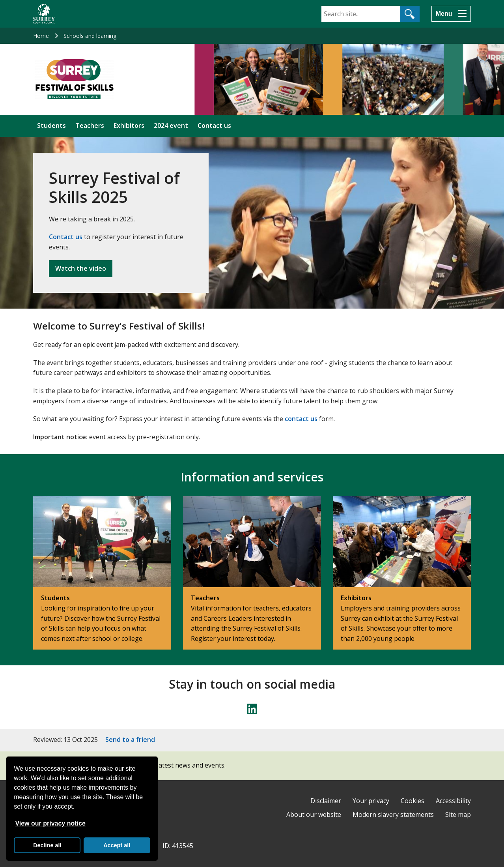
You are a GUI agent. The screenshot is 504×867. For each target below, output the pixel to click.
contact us (301, 419)
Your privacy (371, 801)
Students (51, 125)
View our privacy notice (50, 823)
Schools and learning (90, 36)
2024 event (171, 125)
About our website (314, 815)
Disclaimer (326, 801)
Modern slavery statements (393, 815)
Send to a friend (130, 740)
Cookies (413, 801)
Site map (458, 815)
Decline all (47, 845)
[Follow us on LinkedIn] (252, 709)
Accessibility (453, 801)
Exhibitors (129, 125)
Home (41, 36)
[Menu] (451, 14)
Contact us (214, 125)
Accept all (117, 845)
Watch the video (81, 268)
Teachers (90, 125)
